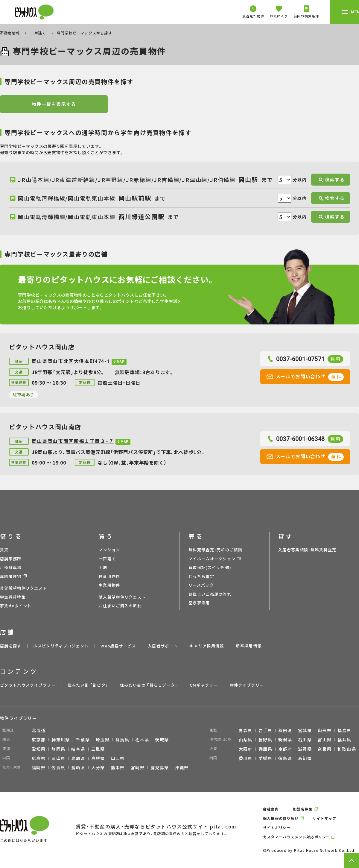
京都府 (285, 749)
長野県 (265, 740)
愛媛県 (265, 758)
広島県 (39, 758)
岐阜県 (78, 749)
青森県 (246, 730)
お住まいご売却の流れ (210, 594)
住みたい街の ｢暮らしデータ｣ (149, 685)
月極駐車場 (11, 567)
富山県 (325, 740)
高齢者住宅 (11, 576)
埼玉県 (103, 740)
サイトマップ (324, 818)
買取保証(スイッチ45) (210, 567)
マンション (109, 550)
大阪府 (246, 749)
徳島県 (285, 758)
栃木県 (142, 740)
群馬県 (122, 740)
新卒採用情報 (249, 646)
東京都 (39, 740)
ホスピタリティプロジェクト (61, 646)
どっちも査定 (201, 576)
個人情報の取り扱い (281, 818)
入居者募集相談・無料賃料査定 (307, 550)
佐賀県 (58, 767)
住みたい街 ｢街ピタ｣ (88, 685)
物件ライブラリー (247, 685)
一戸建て (39, 33)
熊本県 (118, 767)
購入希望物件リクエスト (122, 597)
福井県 (344, 740)
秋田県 (285, 730)
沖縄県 (182, 767)
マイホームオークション (212, 559)
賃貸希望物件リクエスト (23, 588)
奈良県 (325, 749)
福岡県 (39, 767)
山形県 (325, 730)
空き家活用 (199, 603)
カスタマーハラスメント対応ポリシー (296, 837)
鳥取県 (78, 758)
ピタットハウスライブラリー (28, 685)
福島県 (344, 730)
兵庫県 (265, 749)
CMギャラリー (204, 685)
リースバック (201, 585)
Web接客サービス (118, 646)
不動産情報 (10, 33)
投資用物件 (109, 576)
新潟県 (285, 740)
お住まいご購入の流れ (120, 606)
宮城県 (305, 730)
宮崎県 (138, 767)
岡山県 (58, 758)
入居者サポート (163, 646)
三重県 (98, 749)
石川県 (305, 740)
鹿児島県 (160, 767)
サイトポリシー (277, 827)
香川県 (246, 758)
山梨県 (246, 740)
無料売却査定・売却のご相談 (215, 550)
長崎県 (78, 767)
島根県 (98, 758)
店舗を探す (11, 646)
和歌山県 (347, 749)
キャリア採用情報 (207, 646)
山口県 (118, 758)
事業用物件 (109, 585)
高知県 (305, 758)
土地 (103, 567)
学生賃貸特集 (13, 597)
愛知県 (39, 749)
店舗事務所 (11, 559)
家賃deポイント (16, 606)
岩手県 (265, 730)
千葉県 (83, 740)
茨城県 (162, 740)
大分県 (98, 767)
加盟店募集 (303, 809)
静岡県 (58, 749)
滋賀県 (305, 749)
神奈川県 (61, 740)
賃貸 (4, 550)
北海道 (39, 730)
